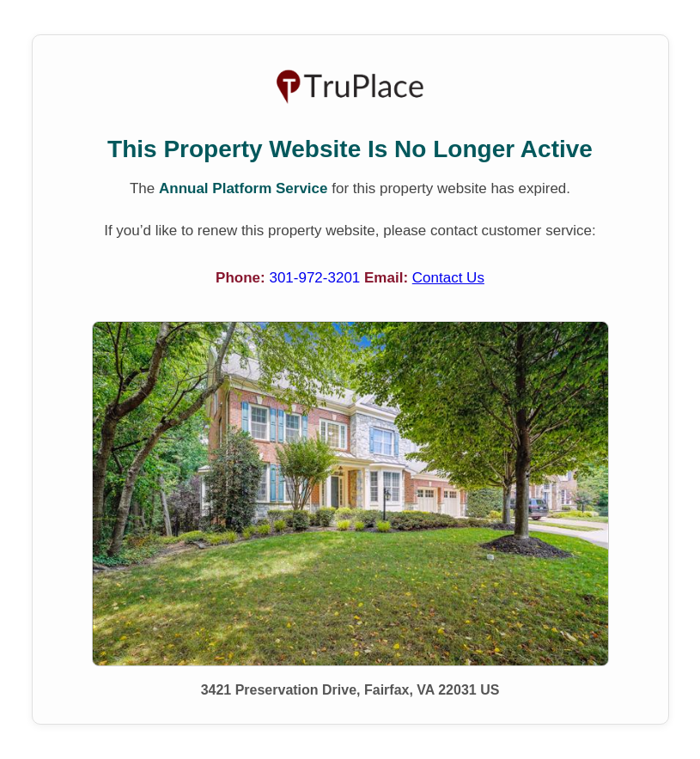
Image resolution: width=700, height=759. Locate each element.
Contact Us (448, 278)
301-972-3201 (317, 278)
